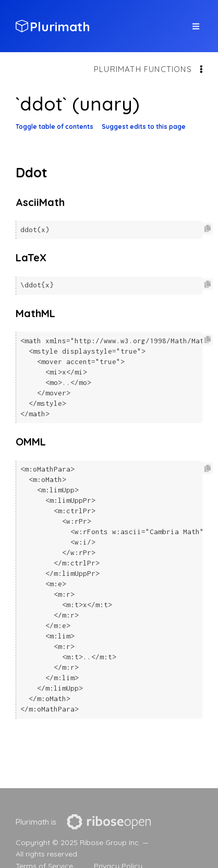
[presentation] (109, 822)
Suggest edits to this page (144, 126)
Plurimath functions (143, 69)
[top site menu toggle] (196, 26)
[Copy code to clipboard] (208, 229)
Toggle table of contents (54, 126)
